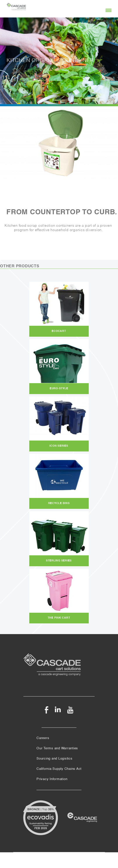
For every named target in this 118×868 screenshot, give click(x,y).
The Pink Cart (59, 618)
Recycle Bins (59, 503)
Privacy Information (52, 779)
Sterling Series (59, 561)
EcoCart (59, 331)
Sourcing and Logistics (55, 759)
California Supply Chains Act (59, 769)
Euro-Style (59, 389)
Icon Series (59, 446)
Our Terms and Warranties (57, 748)
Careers (43, 738)
